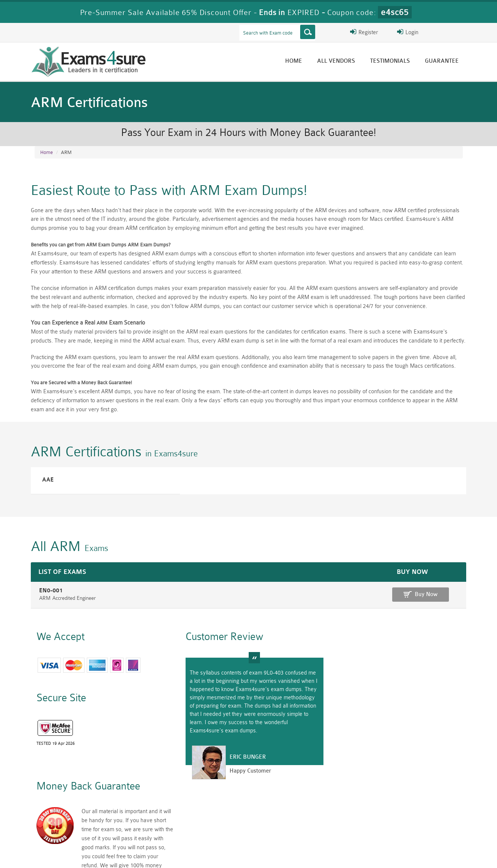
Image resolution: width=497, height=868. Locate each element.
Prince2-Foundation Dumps (427, 820)
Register (375, 32)
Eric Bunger (243, 759)
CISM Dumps (70, 817)
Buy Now (433, 596)
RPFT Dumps (284, 817)
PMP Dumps (142, 817)
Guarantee (444, 61)
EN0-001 (48, 593)
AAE (46, 481)
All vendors (338, 61)
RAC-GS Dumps (213, 817)
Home (296, 61)
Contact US (203, 855)
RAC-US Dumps (356, 817)
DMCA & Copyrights (253, 855)
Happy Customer (245, 773)
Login (415, 32)
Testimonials (392, 61)
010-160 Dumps (70, 830)
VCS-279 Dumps (142, 830)
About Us (73, 855)
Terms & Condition (156, 855)
